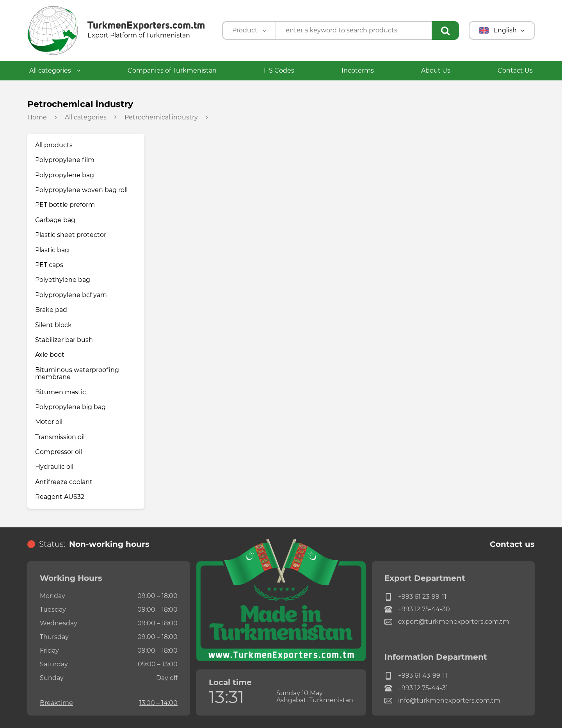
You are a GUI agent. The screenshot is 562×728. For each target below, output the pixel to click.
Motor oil (49, 422)
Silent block (53, 325)
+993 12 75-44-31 (416, 688)
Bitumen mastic (60, 392)
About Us (436, 70)
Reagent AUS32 (60, 497)
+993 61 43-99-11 (416, 676)
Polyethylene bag (63, 280)
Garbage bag (55, 220)
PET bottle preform (65, 205)
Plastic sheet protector (71, 235)
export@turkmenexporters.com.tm (447, 622)
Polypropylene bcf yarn (71, 295)
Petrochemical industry (161, 117)
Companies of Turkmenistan (172, 70)
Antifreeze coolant (64, 482)
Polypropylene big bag (70, 407)
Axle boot (50, 355)
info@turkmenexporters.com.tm (442, 701)
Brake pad (51, 310)
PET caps (49, 265)
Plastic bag (52, 250)
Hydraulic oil (54, 467)
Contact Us (515, 70)
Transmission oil (60, 437)
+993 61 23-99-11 (415, 597)
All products (54, 145)
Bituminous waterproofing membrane (77, 373)
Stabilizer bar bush (64, 340)
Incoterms (358, 70)
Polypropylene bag (65, 175)
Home (37, 117)
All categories (55, 70)
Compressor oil (59, 452)
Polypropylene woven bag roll (81, 190)
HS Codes (279, 70)
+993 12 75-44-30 (417, 609)
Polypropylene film (65, 160)
